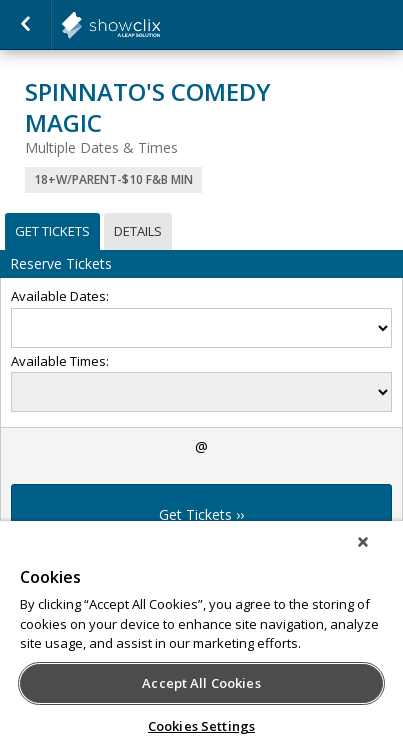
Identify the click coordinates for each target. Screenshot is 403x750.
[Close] (363, 542)
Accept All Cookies (201, 683)
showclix (160, 25)
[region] (201, 635)
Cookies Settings (201, 726)
